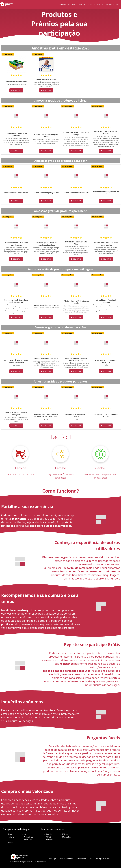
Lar (25, 834)
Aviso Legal (53, 859)
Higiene (11, 837)
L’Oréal (65, 834)
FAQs (90, 859)
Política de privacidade (66, 859)
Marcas (98, 4)
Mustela (49, 840)
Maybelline (67, 837)
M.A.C (48, 837)
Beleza (10, 834)
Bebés (10, 842)
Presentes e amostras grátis (75, 4)
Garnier (49, 834)
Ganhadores (112, 4)
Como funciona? (81, 859)
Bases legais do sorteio (102, 859)
